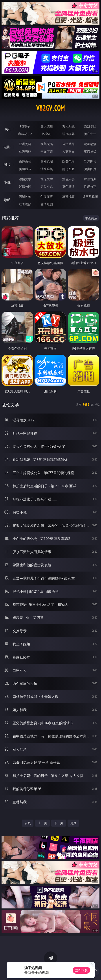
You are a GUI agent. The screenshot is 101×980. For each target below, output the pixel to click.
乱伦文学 (47, 179)
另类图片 (90, 169)
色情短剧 (47, 204)
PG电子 (25, 126)
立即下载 (81, 970)
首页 (28, 823)
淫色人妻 (68, 179)
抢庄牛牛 (90, 134)
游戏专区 (90, 126)
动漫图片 (90, 161)
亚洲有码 (25, 151)
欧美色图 (68, 161)
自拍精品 (68, 144)
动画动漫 (90, 144)
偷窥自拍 (25, 161)
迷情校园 (25, 186)
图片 (7, 165)
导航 (7, 200)
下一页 (59, 823)
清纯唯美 (47, 169)
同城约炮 (25, 197)
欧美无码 (47, 144)
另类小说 (47, 186)
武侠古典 (90, 179)
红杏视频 (25, 204)
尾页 (73, 823)
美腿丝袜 (25, 169)
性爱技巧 (90, 186)
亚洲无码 (25, 144)
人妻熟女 (68, 151)
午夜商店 (47, 197)
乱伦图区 (68, 169)
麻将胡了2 (25, 134)
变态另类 (90, 151)
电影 (7, 147)
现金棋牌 (68, 134)
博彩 (7, 129)
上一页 (42, 823)
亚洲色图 (47, 161)
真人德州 (47, 126)
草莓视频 (68, 197)
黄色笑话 (68, 186)
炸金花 (47, 134)
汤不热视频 (90, 197)
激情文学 (25, 179)
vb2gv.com (50, 108)
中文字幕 (47, 151)
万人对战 (68, 126)
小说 (7, 182)
